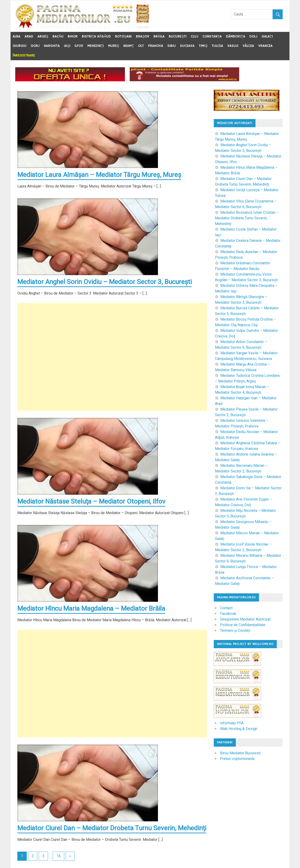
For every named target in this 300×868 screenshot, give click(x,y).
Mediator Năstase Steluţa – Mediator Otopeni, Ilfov (91, 501)
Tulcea (217, 46)
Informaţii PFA (232, 723)
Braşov (143, 36)
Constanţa (212, 36)
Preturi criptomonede (237, 759)
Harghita (52, 46)
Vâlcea (248, 46)
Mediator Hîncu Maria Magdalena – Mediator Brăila (91, 608)
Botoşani (123, 36)
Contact (226, 608)
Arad (29, 36)
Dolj (253, 36)
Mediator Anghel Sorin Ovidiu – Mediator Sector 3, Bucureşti (105, 282)
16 (59, 856)
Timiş (203, 46)
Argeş (43, 36)
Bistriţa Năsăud (96, 36)
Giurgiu (20, 46)
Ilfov (79, 46)
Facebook (228, 614)
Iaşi (67, 46)
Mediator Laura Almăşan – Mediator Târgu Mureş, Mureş (99, 175)
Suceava (187, 46)
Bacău (58, 36)
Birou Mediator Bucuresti (240, 753)
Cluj (195, 36)
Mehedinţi (96, 46)
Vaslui (233, 46)
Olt (141, 46)
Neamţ (129, 46)
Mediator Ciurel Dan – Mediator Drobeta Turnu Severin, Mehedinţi (112, 828)
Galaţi (267, 36)
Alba (17, 36)
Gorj (35, 46)
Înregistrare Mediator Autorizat (245, 619)
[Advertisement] (112, 357)
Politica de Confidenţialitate (243, 625)
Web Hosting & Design (239, 729)
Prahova (156, 46)
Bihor (73, 36)
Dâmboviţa (235, 36)
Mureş (114, 46)
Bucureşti (178, 36)
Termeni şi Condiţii (235, 630)
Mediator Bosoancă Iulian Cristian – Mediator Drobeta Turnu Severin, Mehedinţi (247, 218)
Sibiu (172, 46)
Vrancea (265, 46)
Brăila (159, 36)
